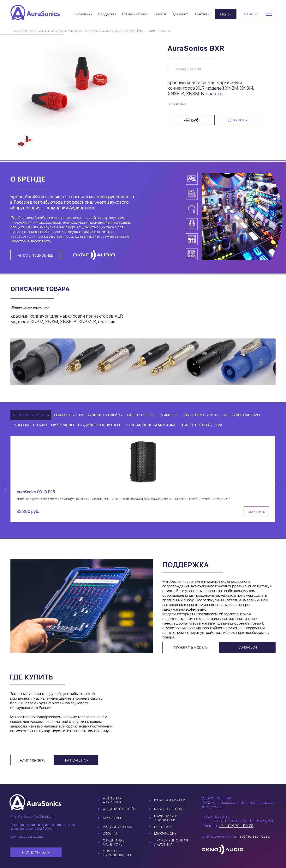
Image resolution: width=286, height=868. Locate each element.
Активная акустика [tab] (31, 415)
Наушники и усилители (166, 818)
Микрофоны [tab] (63, 425)
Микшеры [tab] (170, 415)
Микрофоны (166, 834)
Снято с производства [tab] (201, 425)
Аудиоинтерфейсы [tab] (105, 415)
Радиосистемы (118, 827)
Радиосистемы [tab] (246, 415)
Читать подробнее (36, 255)
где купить (256, 511)
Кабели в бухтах (170, 800)
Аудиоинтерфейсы (121, 809)
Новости (161, 14)
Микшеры (112, 818)
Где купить (181, 14)
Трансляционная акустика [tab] (150, 425)
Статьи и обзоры (135, 14)
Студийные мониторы (114, 842)
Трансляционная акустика (171, 842)
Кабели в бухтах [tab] (68, 415)
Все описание (177, 104)
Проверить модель (191, 647)
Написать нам (76, 760)
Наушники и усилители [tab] (205, 415)
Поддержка (107, 14)
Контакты (202, 14)
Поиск (226, 14)
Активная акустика (112, 800)
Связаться (248, 647)
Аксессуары (59, 31)
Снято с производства (117, 853)
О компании (83, 14)
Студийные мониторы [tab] (99, 425)
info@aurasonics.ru (254, 836)
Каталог (30, 31)
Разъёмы (43, 31)
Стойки (110, 834)
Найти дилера (32, 760)
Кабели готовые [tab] (142, 415)
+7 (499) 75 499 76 (236, 826)
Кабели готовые (170, 809)
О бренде (28, 179)
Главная (18, 31)
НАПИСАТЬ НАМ (36, 853)
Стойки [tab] (40, 425)
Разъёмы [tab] (21, 425)
